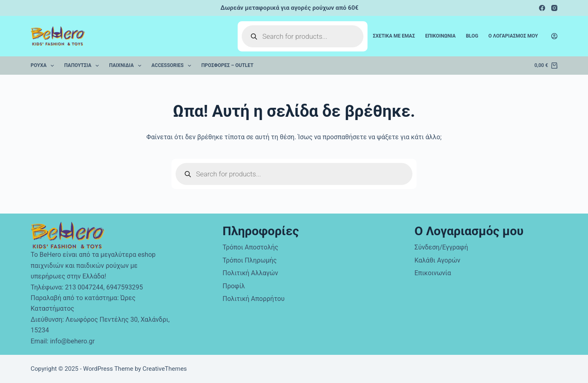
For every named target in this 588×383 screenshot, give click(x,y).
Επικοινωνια (440, 36)
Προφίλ (234, 286)
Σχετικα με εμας (394, 36)
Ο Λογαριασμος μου (513, 36)
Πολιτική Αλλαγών (250, 273)
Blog (472, 36)
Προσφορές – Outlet (227, 65)
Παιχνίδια (127, 66)
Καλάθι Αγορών (437, 260)
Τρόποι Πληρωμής (250, 260)
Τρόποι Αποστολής (250, 247)
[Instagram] (554, 8)
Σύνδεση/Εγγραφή (441, 247)
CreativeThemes (165, 369)
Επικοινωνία (433, 273)
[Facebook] (542, 8)
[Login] (554, 36)
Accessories (173, 66)
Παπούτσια (83, 66)
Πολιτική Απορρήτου (254, 299)
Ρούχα (44, 66)
